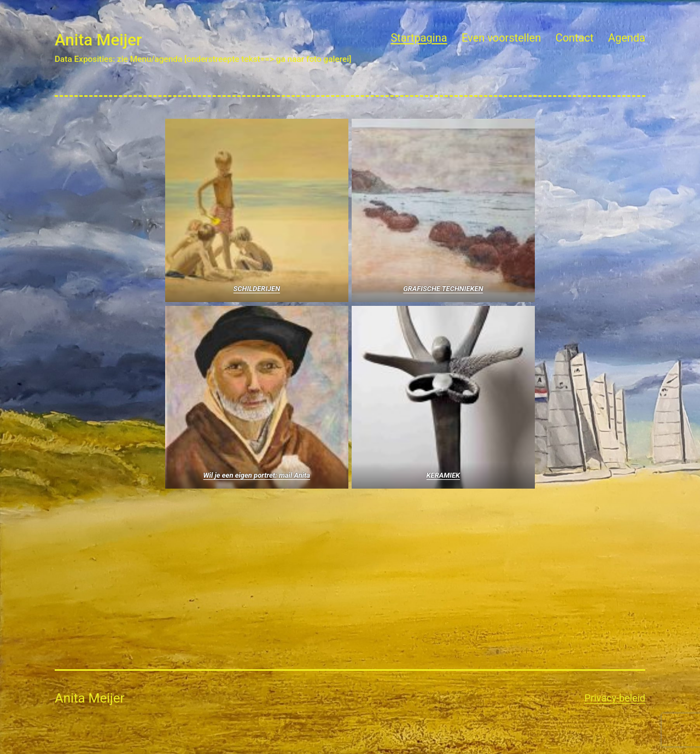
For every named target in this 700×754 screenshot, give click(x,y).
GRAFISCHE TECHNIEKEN (443, 289)
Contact (575, 38)
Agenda (627, 38)
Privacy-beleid (615, 698)
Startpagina (419, 38)
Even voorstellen (501, 38)
